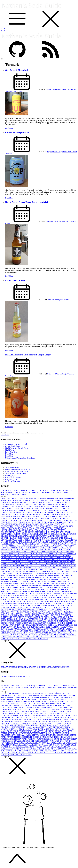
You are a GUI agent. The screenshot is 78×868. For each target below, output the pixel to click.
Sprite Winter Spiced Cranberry (16, 473)
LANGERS (43, 570)
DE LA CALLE (57, 534)
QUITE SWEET (41, 686)
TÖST (64, 627)
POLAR (10, 595)
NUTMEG (57, 733)
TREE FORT (32, 629)
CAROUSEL (36, 522)
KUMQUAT (6, 723)
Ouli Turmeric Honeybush (17, 70)
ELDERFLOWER (29, 713)
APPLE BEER (46, 500)
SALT (39, 743)
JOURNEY (62, 564)
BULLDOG (6, 520)
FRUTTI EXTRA (40, 548)
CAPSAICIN (54, 703)
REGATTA (44, 603)
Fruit (65, 152)
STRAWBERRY (64, 747)
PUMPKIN (42, 739)
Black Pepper (10, 376)
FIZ (3, 546)
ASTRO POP (57, 500)
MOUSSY (5, 579)
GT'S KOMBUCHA (32, 554)
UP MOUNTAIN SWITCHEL (45, 631)
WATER (34, 667)
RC (6, 601)
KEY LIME (55, 721)
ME (63, 576)
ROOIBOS (69, 741)
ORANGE (65, 688)
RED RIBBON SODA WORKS (59, 601)
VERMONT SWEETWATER (12, 633)
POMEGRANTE (8, 739)
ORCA (36, 491)
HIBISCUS (22, 719)
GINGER (19, 688)
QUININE (58, 739)
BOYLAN (12, 514)
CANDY (45, 703)
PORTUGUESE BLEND (49, 595)
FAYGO (62, 542)
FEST (4, 544)
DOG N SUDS (64, 536)
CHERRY (60, 705)
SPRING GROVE (66, 619)
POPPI (27, 595)
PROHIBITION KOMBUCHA (42, 597)
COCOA (5, 709)
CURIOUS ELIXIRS (22, 534)
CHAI (33, 705)
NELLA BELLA (44, 581)
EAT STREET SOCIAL (62, 540)
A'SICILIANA (25, 498)
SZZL (55, 625)
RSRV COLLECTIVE (35, 609)
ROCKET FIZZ (8, 492)
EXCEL (12, 542)
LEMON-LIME (54, 723)
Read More (9, 128)
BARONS (52, 502)
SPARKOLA (24, 619)
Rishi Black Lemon (12, 479)
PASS (27, 676)
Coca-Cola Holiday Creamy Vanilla (18, 469)
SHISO (41, 745)
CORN (48, 709)
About (3, 30)
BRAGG (40, 514)
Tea (7, 91)
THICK (4, 751)
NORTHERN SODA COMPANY (43, 585)
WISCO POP (52, 637)
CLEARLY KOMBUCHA (44, 526)
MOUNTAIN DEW (9, 494)
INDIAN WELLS (64, 560)
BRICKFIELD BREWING (23, 516)
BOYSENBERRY (20, 701)
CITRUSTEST (61, 707)
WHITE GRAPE (46, 753)
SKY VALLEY (19, 617)
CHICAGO (18, 524)
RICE (62, 741)
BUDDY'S (55, 518)
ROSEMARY (25, 743)
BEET (9, 697)
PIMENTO (47, 593)
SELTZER (59, 667)
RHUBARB (55, 741)
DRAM (69, 538)
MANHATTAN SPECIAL (48, 574)
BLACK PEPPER (8, 699)
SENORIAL (59, 613)
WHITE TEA (58, 753)
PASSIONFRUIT (46, 735)
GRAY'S (32, 552)
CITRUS (29, 686)
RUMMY (48, 609)
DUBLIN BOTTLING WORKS (28, 540)
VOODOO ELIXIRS (45, 633)
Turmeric (65, 89)
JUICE (33, 721)
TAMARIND (31, 749)
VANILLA (55, 688)
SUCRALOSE (7, 749)
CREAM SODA (7, 711)
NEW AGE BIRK (30, 583)
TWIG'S (52, 629)
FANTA (19, 542)
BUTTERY (21, 703)
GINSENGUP (38, 550)
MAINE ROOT (32, 574)
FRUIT (5, 686)
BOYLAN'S (22, 514)
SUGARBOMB (19, 749)
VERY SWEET (17, 686)
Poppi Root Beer (11, 452)
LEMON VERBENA (39, 723)
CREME (17, 711)
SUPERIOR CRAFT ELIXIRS (30, 625)
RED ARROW (41, 601)
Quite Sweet (52, 89)
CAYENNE (26, 705)
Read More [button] (5, 435)
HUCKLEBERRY (70, 719)
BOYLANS (31, 514)
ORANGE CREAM (18, 735)
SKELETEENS (7, 617)
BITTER (44, 697)
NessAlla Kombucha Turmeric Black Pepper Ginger (28, 355)
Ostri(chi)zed (10, 475)
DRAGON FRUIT (66, 711)
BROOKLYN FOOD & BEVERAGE (47, 516)
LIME (4, 690)
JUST (28, 566)
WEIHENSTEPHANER (58, 635)
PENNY (12, 593)
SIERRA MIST (49, 615)
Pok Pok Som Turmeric (16, 280)
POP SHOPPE (19, 595)
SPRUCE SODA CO (31, 621)
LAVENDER (16, 723)
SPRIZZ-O (19, 621)
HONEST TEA (38, 558)
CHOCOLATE (19, 707)
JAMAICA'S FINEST (36, 562)
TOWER (70, 627)
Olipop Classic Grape (13, 446)
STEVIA (47, 747)
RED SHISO (45, 741)
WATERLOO (26, 635)
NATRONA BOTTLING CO (12, 581)
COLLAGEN (39, 709)
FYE (49, 548)
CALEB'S (44, 520)
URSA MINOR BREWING (66, 631)
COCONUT (14, 709)
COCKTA (11, 528)
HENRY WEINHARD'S (44, 556)
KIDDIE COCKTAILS (67, 566)
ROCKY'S (56, 605)
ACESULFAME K (14, 694)
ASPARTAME (51, 695)
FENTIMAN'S (71, 542)
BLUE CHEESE (61, 699)
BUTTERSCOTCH (8, 703)
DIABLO (54, 536)
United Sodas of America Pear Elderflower (20, 458)
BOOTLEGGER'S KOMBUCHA (13, 512)
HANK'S (63, 554)
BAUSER (43, 504)
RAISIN (4, 741)
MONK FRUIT (7, 731)
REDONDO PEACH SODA (18, 603)
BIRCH (24, 697)
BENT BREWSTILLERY (56, 506)
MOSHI (36, 578)
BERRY (28, 688)
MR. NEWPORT (16, 579)
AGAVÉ (55, 694)
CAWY (70, 522)
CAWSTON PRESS (59, 522)
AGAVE (47, 694)
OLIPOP (59, 492)
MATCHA (67, 727)
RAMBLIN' (55, 599)
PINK (44, 737)
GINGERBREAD (8, 717)
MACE (41, 725)
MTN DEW (21, 494)
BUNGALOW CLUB (31, 520)
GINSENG (19, 717)
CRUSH (68, 532)
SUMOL (53, 623)
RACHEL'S (6, 599)
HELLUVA (30, 556)
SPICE (16, 747)
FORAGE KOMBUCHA (41, 546)
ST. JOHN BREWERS (60, 621)
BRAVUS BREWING (52, 514)
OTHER (13, 667)
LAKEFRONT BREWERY (28, 570)
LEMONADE (66, 723)
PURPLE (50, 739)
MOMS (29, 578)
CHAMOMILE (42, 705)
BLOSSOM (33, 510)
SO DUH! (45, 617)
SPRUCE (39, 747)
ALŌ (65, 498)
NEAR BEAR (62, 731)
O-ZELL (11, 587)
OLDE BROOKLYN (66, 587)
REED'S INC (34, 603)
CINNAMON (39, 707)
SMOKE (65, 745)
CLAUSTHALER (8, 526)
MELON (22, 729)
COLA (74, 688)
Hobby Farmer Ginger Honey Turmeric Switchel (27, 202)
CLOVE (70, 707)
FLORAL (5, 715)
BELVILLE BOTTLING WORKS (33, 506)
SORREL (72, 745)
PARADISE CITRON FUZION (23, 591)
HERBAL (13, 719)
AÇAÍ (4, 694)
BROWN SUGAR (35, 701)
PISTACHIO (52, 737)
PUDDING (32, 739)
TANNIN (51, 749)
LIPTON (35, 572)
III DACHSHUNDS (49, 560)
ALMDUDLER (56, 498)
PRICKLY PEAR (21, 739)
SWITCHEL (44, 667)
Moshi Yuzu (9, 450)
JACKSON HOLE (20, 562)
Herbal (59, 89)
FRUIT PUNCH (24, 715)
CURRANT (37, 711)
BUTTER (71, 701)
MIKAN (44, 729)
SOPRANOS (6, 619)
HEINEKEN (20, 556)
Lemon (74, 152)
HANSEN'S (71, 554)
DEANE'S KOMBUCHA (10, 536)
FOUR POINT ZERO (66, 546)
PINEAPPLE (36, 737)
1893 (3, 498)
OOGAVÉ (33, 589)
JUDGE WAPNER (19, 566)
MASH (39, 576)
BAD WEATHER (41, 502)
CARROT (17, 705)
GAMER (63, 548)
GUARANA (67, 717)
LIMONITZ (26, 572)
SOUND (15, 619)
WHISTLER (72, 635)
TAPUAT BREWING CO (67, 625)
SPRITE (11, 621)
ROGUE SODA (66, 605)
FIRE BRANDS (34, 544)
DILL (56, 711)
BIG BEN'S (56, 508)
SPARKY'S (34, 619)
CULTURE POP (7, 534)
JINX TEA (19, 564)
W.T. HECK (58, 633)
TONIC (11, 751)
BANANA (61, 695)
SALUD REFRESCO (38, 611)
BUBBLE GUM (48, 701)
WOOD (4, 755)
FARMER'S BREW (30, 542)
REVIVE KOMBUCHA (57, 603)
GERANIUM (36, 715)
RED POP (35, 741)
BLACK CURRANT (64, 697)
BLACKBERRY (33, 699)
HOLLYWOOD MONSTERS (20, 558)
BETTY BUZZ (16, 508)
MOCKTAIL (59, 729)
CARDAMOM (7, 705)
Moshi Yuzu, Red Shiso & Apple (17, 448)
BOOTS (29, 512)
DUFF (43, 540)
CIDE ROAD (60, 524)
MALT (56, 725)
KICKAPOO (54, 566)
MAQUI (62, 574)
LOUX (74, 572)
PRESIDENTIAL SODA (21, 597)
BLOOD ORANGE (47, 699)
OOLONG (66, 733)
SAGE (33, 743)
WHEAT (36, 753)
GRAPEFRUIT (38, 717)
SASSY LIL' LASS (22, 613)
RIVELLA (5, 605)
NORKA (5, 585)
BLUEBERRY (7, 701)
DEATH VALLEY (27, 536)
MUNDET (51, 579)
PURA (56, 597)
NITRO (22, 733)
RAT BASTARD (67, 599)
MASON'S (47, 576)
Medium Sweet (53, 221)
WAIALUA (68, 633)
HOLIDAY (31, 719)
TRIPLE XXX (43, 629)
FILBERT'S (11, 544)
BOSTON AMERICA (58, 512)
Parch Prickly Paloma (13, 481)
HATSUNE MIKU (8, 556)
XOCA (23, 639)
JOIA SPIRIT (40, 564)
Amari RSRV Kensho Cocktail (16, 444)
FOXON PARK (7, 548)
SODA (5, 667)
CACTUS (37, 703)
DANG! (47, 534)
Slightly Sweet (53, 152)
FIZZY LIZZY (11, 546)
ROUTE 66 (58, 607)
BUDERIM (64, 518)
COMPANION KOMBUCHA (24, 530)
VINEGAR (6, 753)
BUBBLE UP (36, 518)
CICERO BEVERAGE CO (45, 524)
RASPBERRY (14, 741)
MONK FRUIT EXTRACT (23, 731)
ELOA (74, 540)
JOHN (27, 564)
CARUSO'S (47, 522)
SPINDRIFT (44, 619)
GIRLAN (48, 550)
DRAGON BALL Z (58, 538)
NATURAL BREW (30, 581)
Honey (8, 223)
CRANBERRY (57, 709)
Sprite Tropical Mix (12, 467)
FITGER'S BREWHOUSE (60, 544)
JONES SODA (51, 564)
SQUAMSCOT (45, 621)
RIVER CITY (15, 605)
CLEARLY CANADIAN (24, 526)
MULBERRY (39, 731)
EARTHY (5, 713)
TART (69, 749)
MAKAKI (49, 725)
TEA (52, 667)
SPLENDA (30, 747)
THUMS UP (56, 627)
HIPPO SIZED (59, 556)
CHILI (10, 707)
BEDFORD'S (6, 506)
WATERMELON (25, 753)
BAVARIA (51, 504)
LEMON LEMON (63, 570)
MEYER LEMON (33, 729)
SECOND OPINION (46, 613)
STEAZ (4, 623)
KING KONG (14, 568)
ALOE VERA (16, 695)
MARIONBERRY (40, 727)
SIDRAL (39, 615)
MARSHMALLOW (55, 727)
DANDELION (48, 711)
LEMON (9, 688)
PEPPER (10, 737)
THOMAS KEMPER (43, 627)
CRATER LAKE (21, 532)
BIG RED (15, 510)
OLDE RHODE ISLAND (11, 589)
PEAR (4, 737)
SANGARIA (68, 611)
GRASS (48, 717)
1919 (8, 498)
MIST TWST (13, 578)
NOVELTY (43, 733)
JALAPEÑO (6, 721)
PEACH (57, 735)
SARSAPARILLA (58, 743)
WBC (46, 635)
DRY (66, 492)
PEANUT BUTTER (69, 735)
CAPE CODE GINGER (22, 522)
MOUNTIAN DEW (62, 578)
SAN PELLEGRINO (55, 611)
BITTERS (52, 697)
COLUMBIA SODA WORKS (43, 528)
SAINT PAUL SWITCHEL (20, 611)
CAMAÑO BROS (55, 520)
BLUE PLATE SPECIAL (47, 510)
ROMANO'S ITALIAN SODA (12, 607)
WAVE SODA (37, 635)
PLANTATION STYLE (60, 593)
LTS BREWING (7, 574)
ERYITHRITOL (42, 713)
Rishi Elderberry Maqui (14, 477)
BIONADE (23, 510)
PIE (28, 737)
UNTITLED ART (27, 631)
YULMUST (21, 755)
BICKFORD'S (46, 508)
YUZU (29, 755)
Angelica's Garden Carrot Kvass (17, 471)
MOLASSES (69, 729)
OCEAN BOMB (32, 587)
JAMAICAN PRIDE (52, 562)
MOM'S (22, 578)
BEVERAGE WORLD (31, 508)
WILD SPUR (30, 637)
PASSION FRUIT (33, 735)
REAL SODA (66, 491)
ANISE (25, 695)
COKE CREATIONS (23, 528)
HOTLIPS (5, 560)
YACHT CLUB (32, 639)
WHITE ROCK (7, 637)
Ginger (60, 152)
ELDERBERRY (16, 713)
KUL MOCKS (47, 568)
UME (36, 751)
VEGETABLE (54, 751)
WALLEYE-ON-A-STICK (11, 635)
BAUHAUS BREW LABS (28, 504)
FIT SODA (45, 544)
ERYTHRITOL (55, 713)
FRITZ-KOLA (19, 548)
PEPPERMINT (20, 737)
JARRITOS (65, 562)
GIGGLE (12, 550)
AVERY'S (56, 491)
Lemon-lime (17, 91)
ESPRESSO (67, 713)
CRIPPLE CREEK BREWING (39, 532)
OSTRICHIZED (50, 589)
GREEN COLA (59, 552)
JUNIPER (40, 721)
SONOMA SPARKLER (64, 617)
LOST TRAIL (65, 572)
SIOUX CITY (61, 615)
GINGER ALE (57, 715)
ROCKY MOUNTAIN (43, 605)
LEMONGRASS (7, 725)
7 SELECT (15, 498)
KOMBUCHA (24, 667)
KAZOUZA (36, 566)
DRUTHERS (6, 540)
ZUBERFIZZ (43, 639)
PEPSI (17, 491)
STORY (11, 623)
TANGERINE (42, 749)
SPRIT (4, 621)
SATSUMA (6, 745)
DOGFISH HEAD (8, 538)
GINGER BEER (70, 715)
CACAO (29, 703)
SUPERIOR (13, 625)
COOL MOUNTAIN (43, 530)
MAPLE (22, 727)
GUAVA (4, 719)
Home (3, 28)
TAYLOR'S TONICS (9, 627)
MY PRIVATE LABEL (64, 579)
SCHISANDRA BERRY (20, 745)
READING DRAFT (16, 601)
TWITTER (29, 751)
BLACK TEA (20, 699)
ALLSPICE (6, 695)
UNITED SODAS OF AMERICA (28, 492)
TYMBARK (61, 629)
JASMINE (26, 721)
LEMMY (52, 570)
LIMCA (18, 572)
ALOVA (70, 498)
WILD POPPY (19, 637)
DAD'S (40, 534)
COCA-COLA (7, 491)
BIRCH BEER (34, 697)
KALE (47, 721)
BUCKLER (46, 518)
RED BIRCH (26, 741)
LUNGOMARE (20, 574)
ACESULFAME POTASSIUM (32, 694)
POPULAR (35, 595)
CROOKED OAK (58, 532)
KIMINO (5, 568)
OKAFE (42, 587)
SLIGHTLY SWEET (42, 688)
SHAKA (12, 615)
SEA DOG (34, 613)
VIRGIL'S (33, 633)
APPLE (32, 695)
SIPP (68, 615)
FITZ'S (73, 544)
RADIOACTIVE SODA (41, 599)
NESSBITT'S (18, 583)
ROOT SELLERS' (47, 607)
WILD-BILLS (41, 637)
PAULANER (54, 591)
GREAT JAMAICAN (44, 552)
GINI (19, 550)
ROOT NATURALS (32, 607)
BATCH (15, 504)
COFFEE (23, 709)
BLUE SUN (45, 491)
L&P (66, 568)
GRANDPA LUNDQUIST (19, 552)
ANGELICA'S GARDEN (31, 500)
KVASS (67, 667)
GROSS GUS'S (18, 554)
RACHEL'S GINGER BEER (21, 599)
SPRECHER (27, 491)
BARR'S (60, 502)
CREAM (67, 709)
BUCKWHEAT (61, 701)
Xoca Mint (9, 456)
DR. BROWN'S (45, 538)
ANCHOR (17, 500)
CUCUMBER (27, 711)
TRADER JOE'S (20, 629)
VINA (26, 633)
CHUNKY (29, 707)
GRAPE (28, 717)
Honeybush (72, 89)
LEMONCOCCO (8, 572)
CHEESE (52, 705)
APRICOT (40, 695)
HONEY (40, 719)
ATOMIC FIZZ (19, 502)
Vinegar (61, 221)
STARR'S (72, 621)
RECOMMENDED (16, 676)
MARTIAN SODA (29, 576)
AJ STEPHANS (44, 498)
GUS (42, 554)
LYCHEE (34, 725)
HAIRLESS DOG (52, 554)
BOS (47, 512)
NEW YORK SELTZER (46, 583)
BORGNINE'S (39, 512)
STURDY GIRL (32, 623)
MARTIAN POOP (14, 576)
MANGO (14, 727)
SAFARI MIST (58, 609)
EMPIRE (5, 542)
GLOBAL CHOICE (59, 550)
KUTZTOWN (58, 568)
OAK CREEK (20, 587)
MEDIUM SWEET (9, 729)
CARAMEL (64, 703)
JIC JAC (11, 564)
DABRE (34, 534)
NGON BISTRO (62, 583)
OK (4, 676)
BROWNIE (14, 518)
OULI (60, 589)
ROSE (16, 743)
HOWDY (13, 560)
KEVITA (45, 566)
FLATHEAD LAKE (24, 546)
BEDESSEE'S (61, 504)
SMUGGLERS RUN (33, 617)
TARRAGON (61, 749)
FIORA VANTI (22, 544)
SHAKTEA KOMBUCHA (25, 615)
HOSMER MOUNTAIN (64, 558)
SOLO (52, 617)
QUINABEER (67, 597)
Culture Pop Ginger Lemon (17, 132)
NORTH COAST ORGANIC (19, 585)
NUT (50, 733)
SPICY (22, 747)
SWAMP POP (47, 625)
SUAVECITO (43, 623)
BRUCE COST (24, 518)
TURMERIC (19, 751)
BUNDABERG (17, 520)
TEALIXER (22, 627)
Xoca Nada (9, 454)
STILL (54, 747)
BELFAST (16, 506)
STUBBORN (20, 623)
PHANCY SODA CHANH (32, 593)
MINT (51, 729)
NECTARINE (13, 733)
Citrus (11, 91)
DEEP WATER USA (42, 536)
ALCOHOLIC (64, 694)
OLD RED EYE (52, 587)
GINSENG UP (27, 550)
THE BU (31, 627)
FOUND (55, 546)
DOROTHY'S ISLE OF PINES (27, 538)
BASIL (68, 695)
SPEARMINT (7, 747)
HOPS (60, 719)
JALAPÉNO (16, 721)
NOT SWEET (31, 733)
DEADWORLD (48, 492)
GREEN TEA (57, 717)
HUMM (21, 560)
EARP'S (50, 540)
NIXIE (71, 583)
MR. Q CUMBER (30, 579)
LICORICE (19, 725)
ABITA (34, 498)
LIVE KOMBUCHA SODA (49, 572)
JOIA (32, 564)
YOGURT (12, 755)
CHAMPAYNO (7, 524)
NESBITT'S (55, 581)
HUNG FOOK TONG (33, 560)
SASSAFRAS (71, 743)
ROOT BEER (55, 686)
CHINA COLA (28, 524)
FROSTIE (29, 548)
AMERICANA (7, 500)
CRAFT (54, 530)
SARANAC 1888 (8, 613)
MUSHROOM (51, 731)
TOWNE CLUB (7, 629)
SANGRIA (46, 743)
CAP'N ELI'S (67, 520)
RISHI (69, 603)
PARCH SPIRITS (42, 591)
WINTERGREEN (70, 753)
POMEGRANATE (65, 737)
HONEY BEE (49, 558)
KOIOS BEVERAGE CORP (31, 568)
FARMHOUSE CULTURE (48, 542)
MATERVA (56, 576)
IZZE (10, 562)
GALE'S (55, 548)
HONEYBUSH (50, 719)
